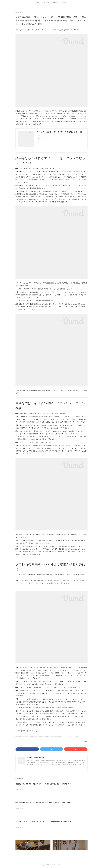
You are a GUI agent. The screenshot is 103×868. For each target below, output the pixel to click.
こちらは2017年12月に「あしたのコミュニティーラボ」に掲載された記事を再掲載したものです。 (43, 825)
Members (56, 3)
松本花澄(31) (59, 736)
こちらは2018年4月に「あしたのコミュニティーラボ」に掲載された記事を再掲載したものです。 (43, 788)
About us (47, 3)
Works (64, 3)
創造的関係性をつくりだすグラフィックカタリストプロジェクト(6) (31, 736)
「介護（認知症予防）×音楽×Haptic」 (71, 172)
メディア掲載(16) (51, 736)
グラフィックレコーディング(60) (70, 736)
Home (38, 3)
